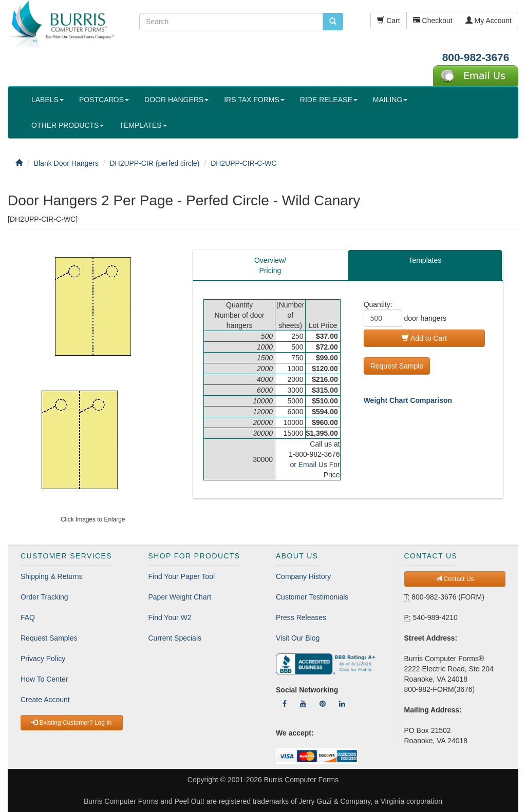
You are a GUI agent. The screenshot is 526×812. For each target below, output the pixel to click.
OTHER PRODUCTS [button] (68, 125)
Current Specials (175, 638)
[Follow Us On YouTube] (303, 704)
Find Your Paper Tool (182, 576)
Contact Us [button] (455, 579)
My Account (489, 21)
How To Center (44, 679)
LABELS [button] (48, 100)
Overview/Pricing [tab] (270, 265)
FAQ (28, 617)
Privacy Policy (43, 659)
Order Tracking (44, 597)
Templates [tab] (425, 260)
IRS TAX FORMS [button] (254, 100)
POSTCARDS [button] (104, 100)
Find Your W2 (170, 617)
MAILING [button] (390, 100)
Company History (303, 576)
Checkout (433, 21)
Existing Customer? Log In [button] (71, 723)
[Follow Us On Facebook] (285, 704)
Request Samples (49, 638)
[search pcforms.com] (333, 22)
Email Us (313, 465)
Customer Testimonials (312, 597)
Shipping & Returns (52, 576)
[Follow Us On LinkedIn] (342, 704)
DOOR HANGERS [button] (176, 100)
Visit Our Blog (298, 638)
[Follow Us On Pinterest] (323, 704)
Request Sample (397, 366)
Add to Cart (424, 338)
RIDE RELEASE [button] (329, 100)
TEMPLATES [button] (143, 125)
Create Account (45, 700)
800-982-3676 (476, 57)
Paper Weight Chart (180, 597)
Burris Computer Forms (301, 780)
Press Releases (301, 617)
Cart (388, 21)
